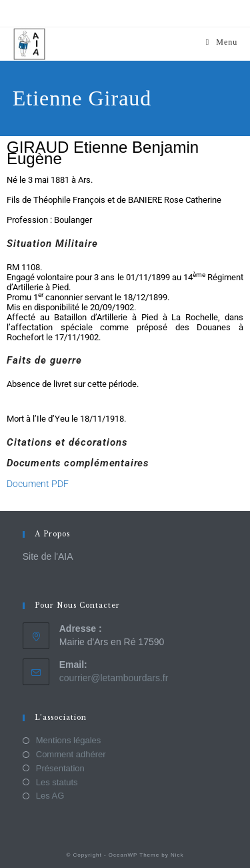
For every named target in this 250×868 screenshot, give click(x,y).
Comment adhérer (71, 754)
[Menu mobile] (222, 42)
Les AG (50, 796)
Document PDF (38, 484)
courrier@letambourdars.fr (114, 678)
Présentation (60, 768)
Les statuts (57, 782)
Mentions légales (69, 740)
